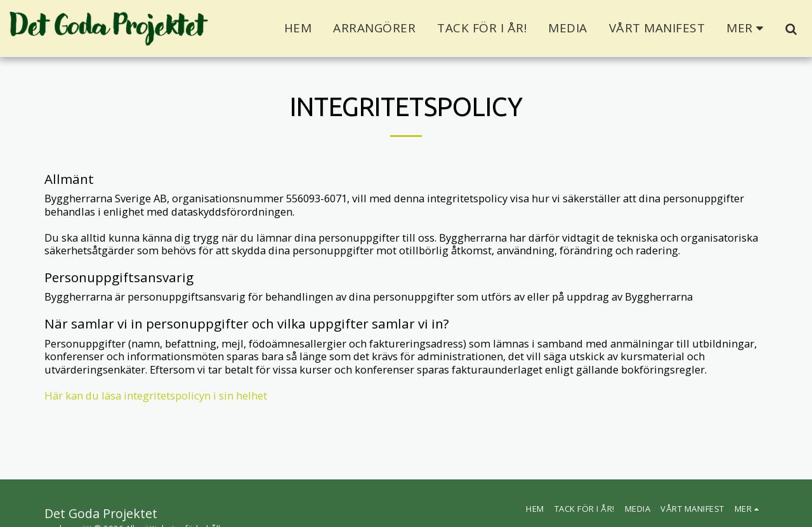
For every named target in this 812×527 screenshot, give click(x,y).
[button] (791, 29)
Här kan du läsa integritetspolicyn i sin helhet (156, 395)
